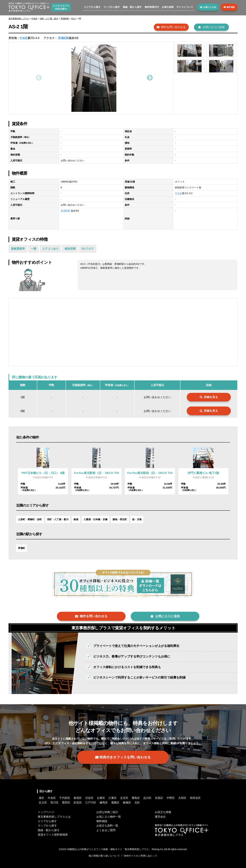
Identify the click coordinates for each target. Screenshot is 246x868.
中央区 (34, 19)
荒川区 (54, 803)
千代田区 (65, 798)
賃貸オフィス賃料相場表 (53, 835)
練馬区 (104, 803)
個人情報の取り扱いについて (104, 856)
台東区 (101, 798)
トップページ (46, 812)
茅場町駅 (65, 19)
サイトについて (185, 7)
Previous (38, 78)
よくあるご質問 (106, 830)
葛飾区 (115, 803)
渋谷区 (89, 798)
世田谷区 (195, 798)
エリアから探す (92, 7)
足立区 (43, 803)
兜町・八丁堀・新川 (49, 19)
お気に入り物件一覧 (109, 817)
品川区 (147, 798)
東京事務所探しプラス (19, 19)
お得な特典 (168, 7)
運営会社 (160, 817)
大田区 (182, 798)
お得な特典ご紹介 (107, 812)
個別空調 (70, 249)
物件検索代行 (152, 7)
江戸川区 (91, 803)
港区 (42, 798)
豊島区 (136, 798)
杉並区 (78, 803)
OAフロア (88, 249)
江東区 (113, 798)
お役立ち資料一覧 (107, 826)
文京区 (124, 798)
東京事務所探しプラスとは (54, 817)
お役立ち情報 (163, 812)
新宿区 (78, 798)
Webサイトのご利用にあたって (141, 856)
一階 (33, 249)
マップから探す (112, 7)
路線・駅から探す (132, 7)
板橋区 (127, 803)
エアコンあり (50, 249)
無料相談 (102, 821)
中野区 (171, 798)
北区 (137, 803)
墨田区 (66, 803)
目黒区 (159, 798)
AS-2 (73, 19)
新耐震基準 (18, 249)
